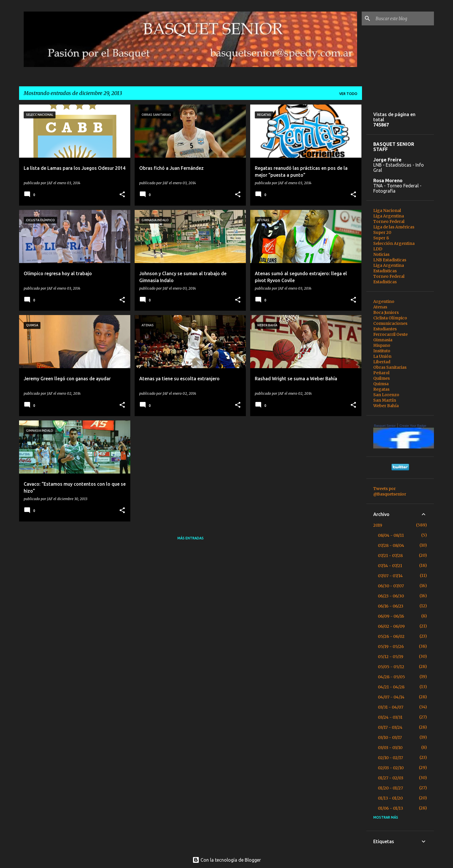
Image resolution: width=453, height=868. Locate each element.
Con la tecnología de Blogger (227, 860)
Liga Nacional (387, 211)
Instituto (382, 351)
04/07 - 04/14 (391, 697)
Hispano (382, 345)
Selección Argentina (394, 243)
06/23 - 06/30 (391, 596)
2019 (378, 525)
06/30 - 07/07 (391, 586)
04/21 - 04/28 (391, 687)
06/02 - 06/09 (391, 626)
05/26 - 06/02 (391, 636)
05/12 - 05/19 (391, 657)
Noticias (381, 254)
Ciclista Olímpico (390, 318)
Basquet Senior (385, 426)
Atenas (380, 307)
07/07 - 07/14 (390, 576)
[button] (122, 195)
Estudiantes (385, 329)
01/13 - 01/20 (390, 798)
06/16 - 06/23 (391, 606)
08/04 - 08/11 (391, 535)
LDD (378, 249)
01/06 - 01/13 (390, 808)
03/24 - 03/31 (390, 717)
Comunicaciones (390, 323)
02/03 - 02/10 (391, 768)
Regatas (381, 389)
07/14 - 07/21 (390, 566)
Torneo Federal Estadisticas (389, 279)
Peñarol (381, 373)
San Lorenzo (386, 395)
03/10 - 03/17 (390, 737)
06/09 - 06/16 (391, 616)
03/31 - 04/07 (391, 707)
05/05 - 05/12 (391, 667)
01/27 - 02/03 (391, 778)
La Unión (382, 356)
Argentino (384, 301)
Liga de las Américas (394, 227)
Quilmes (381, 378)
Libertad (382, 362)
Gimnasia (383, 340)
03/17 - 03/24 (390, 727)
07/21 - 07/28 (390, 556)
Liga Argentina (389, 216)
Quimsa (381, 384)
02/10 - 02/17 (390, 758)
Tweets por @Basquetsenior (390, 491)
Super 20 (382, 232)
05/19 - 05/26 (391, 647)
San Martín (385, 400)
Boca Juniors (386, 312)
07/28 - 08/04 (391, 545)
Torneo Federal (389, 221)
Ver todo (348, 94)
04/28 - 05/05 (391, 677)
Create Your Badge (413, 426)
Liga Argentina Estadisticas (389, 268)
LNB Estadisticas (390, 260)
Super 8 (381, 238)
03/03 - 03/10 (390, 748)
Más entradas (191, 538)
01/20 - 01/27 (390, 788)
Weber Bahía (386, 406)
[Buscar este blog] (404, 18)
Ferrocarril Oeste (390, 334)
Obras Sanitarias (390, 367)
